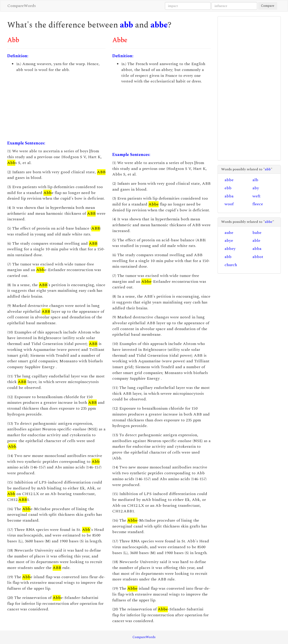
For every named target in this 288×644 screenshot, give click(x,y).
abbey (230, 249)
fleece (258, 204)
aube (229, 233)
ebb (228, 188)
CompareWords (22, 6)
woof (229, 204)
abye (229, 241)
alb (255, 180)
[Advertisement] (56, 107)
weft (256, 196)
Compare (268, 6)
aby (256, 188)
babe (257, 233)
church (231, 265)
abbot (258, 257)
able (256, 241)
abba (229, 196)
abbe (159, 25)
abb (126, 25)
